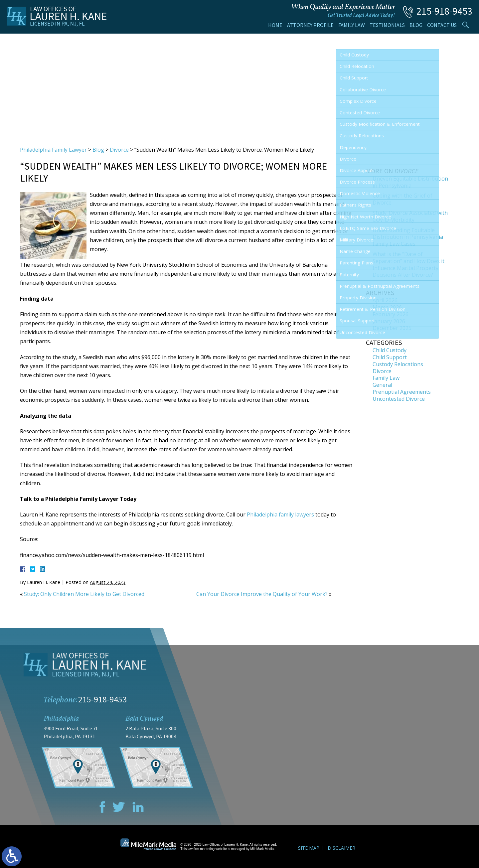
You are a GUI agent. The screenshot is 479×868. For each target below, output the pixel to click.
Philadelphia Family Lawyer (53, 150)
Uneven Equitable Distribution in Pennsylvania (410, 182)
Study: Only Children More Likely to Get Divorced (84, 594)
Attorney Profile (310, 25)
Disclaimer (341, 848)
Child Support (390, 357)
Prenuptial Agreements (402, 392)
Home (275, 25)
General (382, 385)
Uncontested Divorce (399, 399)
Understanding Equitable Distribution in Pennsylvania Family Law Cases (408, 237)
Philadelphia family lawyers (280, 514)
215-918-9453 (444, 11)
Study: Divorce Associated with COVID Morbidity (410, 216)
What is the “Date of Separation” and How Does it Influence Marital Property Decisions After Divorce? (408, 264)
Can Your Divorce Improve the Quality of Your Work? (262, 594)
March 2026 (387, 307)
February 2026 (391, 314)
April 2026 (385, 300)
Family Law (352, 25)
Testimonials (387, 25)
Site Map (309, 848)
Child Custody (390, 350)
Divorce (119, 150)
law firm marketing (201, 849)
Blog (416, 25)
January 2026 (389, 321)
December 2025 (392, 328)
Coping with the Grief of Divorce (402, 199)
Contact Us (442, 25)
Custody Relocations (398, 364)
